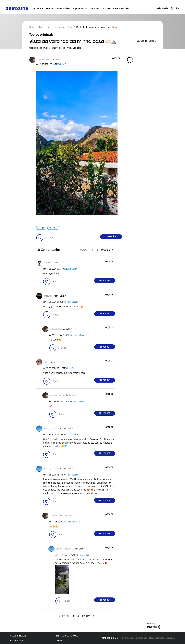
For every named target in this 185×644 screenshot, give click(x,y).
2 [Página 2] (97, 250)
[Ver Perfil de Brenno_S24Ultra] (51, 429)
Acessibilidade (18, 636)
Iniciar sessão (162, 8)
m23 (56, 228)
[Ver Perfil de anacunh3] (48, 296)
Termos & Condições (67, 636)
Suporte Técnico (80, 8)
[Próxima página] (107, 250)
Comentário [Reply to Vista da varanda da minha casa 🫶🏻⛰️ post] (111, 237)
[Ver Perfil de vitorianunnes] (43, 60)
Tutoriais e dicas (97, 8)
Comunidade (38, 8)
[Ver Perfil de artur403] (48, 263)
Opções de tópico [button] (145, 41)
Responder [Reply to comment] (105, 281)
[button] (117, 58)
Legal (59, 640)
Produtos (50, 8)
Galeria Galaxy (64, 8)
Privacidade (17, 640)
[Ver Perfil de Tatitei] (47, 362)
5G (43, 228)
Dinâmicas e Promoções (118, 8)
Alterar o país (110, 638)
